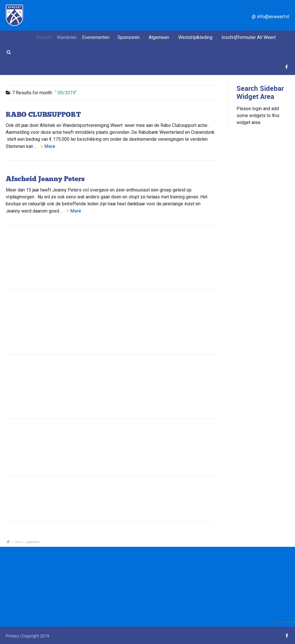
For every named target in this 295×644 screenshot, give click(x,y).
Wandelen (71, 37)
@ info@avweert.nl (271, 17)
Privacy (12, 636)
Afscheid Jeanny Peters (45, 179)
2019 (18, 542)
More (50, 146)
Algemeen (159, 37)
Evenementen (100, 37)
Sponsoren (130, 37)
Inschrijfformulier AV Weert (249, 37)
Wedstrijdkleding (195, 37)
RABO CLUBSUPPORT (43, 114)
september (33, 542)
